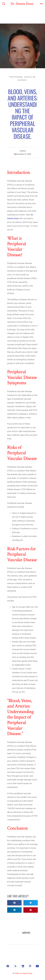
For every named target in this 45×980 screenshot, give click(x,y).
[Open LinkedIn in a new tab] (23, 966)
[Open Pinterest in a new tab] (30, 966)
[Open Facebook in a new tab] (8, 966)
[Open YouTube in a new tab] (37, 966)
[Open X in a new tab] (15, 966)
